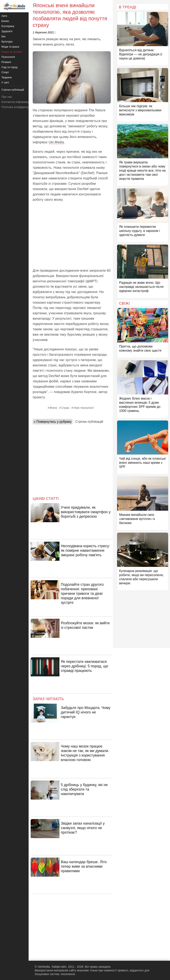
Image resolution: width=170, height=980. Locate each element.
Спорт (5, 72)
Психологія (8, 57)
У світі (5, 83)
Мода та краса (10, 47)
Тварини (7, 77)
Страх (65, 408)
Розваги (6, 62)
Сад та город (9, 67)
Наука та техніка (12, 52)
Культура (7, 42)
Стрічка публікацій (89, 422)
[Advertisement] (72, 235)
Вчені (53, 408)
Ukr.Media (56, 142)
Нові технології (83, 408)
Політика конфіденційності (19, 107)
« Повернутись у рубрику (53, 422)
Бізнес (5, 21)
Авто (4, 16)
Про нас (7, 97)
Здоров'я (7, 31)
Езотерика (8, 26)
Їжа (3, 36)
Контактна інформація (16, 102)
